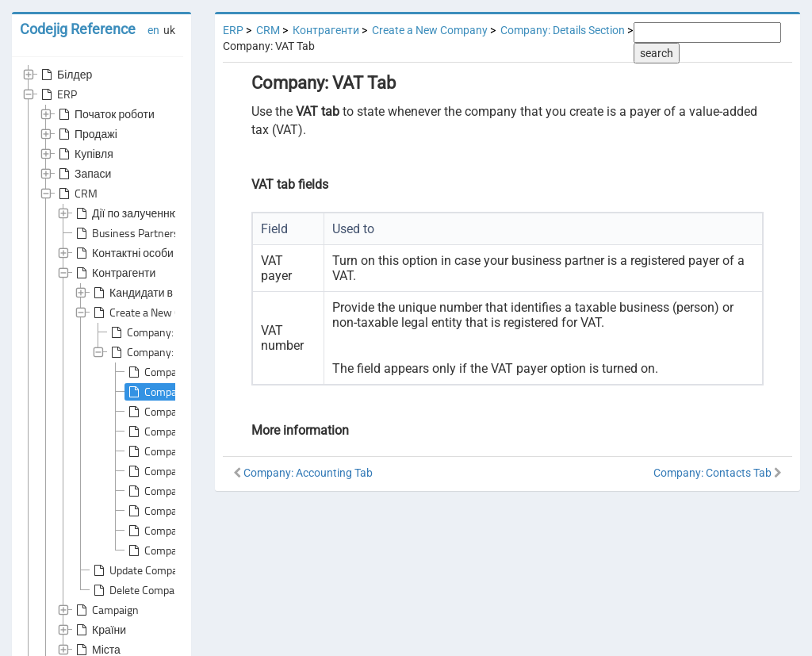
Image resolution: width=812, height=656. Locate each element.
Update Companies (144, 570)
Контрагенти (114, 273)
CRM (77, 194)
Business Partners (126, 233)
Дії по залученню (125, 213)
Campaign (106, 610)
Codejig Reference (78, 29)
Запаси (83, 174)
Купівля (84, 154)
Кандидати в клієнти (151, 293)
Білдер (65, 75)
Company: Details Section (563, 30)
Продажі (86, 134)
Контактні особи (123, 253)
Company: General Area (172, 332)
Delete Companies (142, 590)
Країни (100, 630)
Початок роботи (105, 114)
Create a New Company (155, 313)
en (153, 30)
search (657, 53)
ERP (57, 94)
